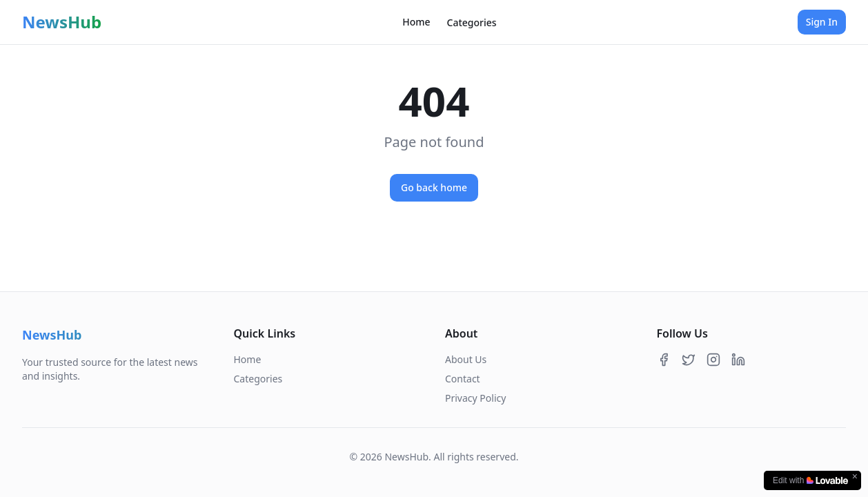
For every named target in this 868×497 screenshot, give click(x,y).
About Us (466, 359)
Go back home (434, 187)
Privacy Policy (475, 398)
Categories (472, 22)
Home (416, 22)
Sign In (822, 22)
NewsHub (62, 22)
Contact (463, 379)
